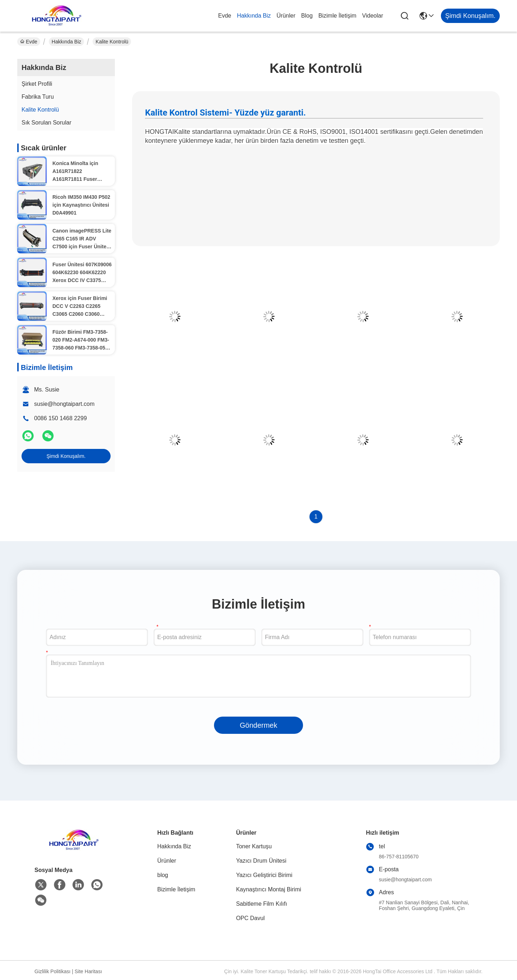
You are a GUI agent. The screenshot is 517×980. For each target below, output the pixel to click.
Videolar (373, 16)
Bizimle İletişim (337, 16)
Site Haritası (88, 971)
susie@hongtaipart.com (64, 404)
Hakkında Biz (254, 16)
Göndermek (259, 725)
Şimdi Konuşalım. (66, 456)
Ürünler (286, 16)
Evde (225, 16)
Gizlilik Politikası (52, 971)
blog (307, 16)
